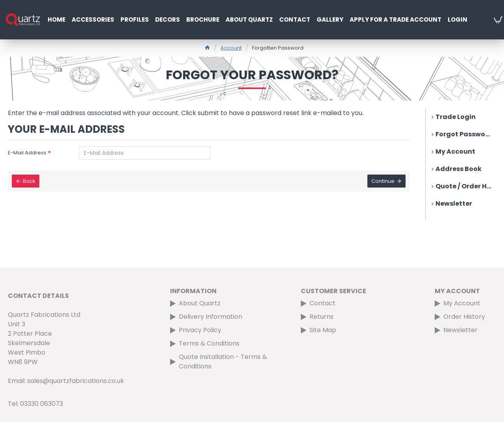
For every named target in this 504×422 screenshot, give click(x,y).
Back (29, 181)
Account (231, 48)
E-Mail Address (27, 153)
